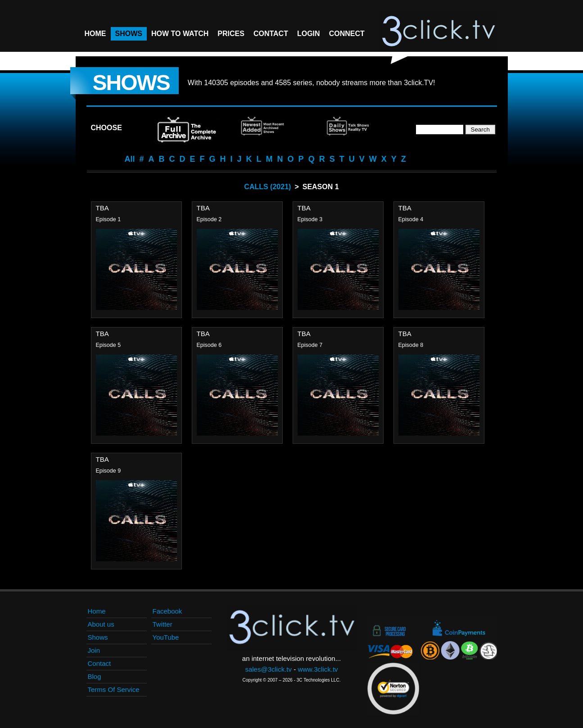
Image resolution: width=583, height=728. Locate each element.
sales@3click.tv (268, 669)
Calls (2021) (267, 187)
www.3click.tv (318, 669)
